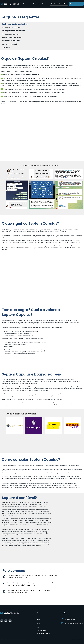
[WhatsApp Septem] (10, 621)
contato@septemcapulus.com (17, 593)
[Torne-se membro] (76, 4)
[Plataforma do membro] (59, 4)
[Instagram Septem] (6, 621)
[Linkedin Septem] (2, 621)
